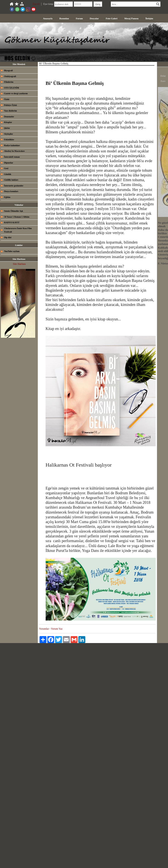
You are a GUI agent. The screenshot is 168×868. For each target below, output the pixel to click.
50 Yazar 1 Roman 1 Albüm (17, 217)
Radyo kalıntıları (12, 145)
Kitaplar (8, 122)
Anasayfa (48, 18)
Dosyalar (94, 18)
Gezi (6, 168)
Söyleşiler (9, 134)
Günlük (8, 174)
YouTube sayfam (12, 251)
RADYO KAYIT (12, 222)
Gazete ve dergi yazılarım (16, 93)
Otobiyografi (10, 76)
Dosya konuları (11, 191)
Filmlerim (9, 82)
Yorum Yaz (57, 629)
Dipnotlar (9, 163)
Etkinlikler (9, 140)
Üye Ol (36, 4)
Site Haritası (19, 264)
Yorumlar (44, 629)
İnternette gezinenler (14, 186)
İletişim (149, 18)
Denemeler (9, 117)
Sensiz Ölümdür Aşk (14, 211)
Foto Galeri (112, 18)
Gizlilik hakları (11, 180)
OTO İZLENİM (12, 88)
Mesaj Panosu (132, 18)
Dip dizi (8, 237)
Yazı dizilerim (10, 111)
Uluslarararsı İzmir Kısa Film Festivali (18, 230)
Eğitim (7, 197)
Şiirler (7, 128)
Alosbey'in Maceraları (14, 151)
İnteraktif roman (12, 157)
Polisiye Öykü (10, 105)
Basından (64, 18)
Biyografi (8, 70)
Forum (79, 18)
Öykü (7, 99)
